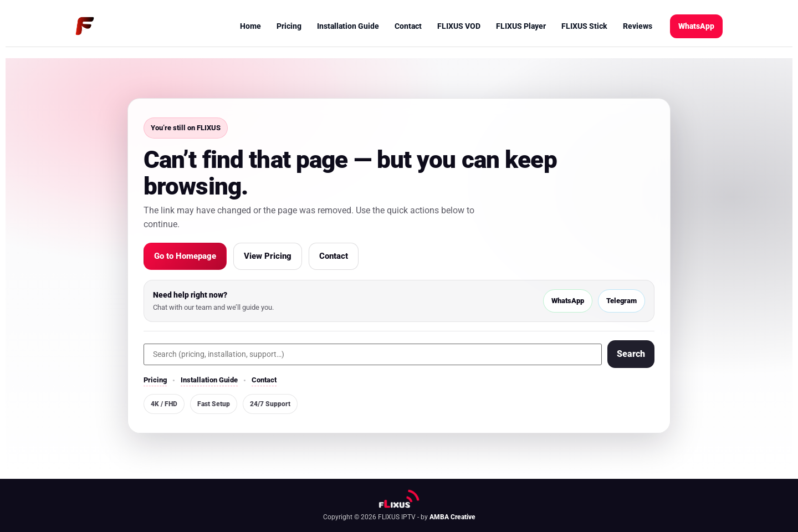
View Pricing (268, 256)
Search (631, 354)
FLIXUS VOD (459, 26)
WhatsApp (696, 26)
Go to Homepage (185, 256)
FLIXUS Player (521, 26)
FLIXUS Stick (584, 26)
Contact (408, 26)
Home (250, 26)
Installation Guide (348, 26)
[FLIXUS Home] (85, 26)
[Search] (373, 354)
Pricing (289, 26)
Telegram (621, 301)
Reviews (638, 26)
